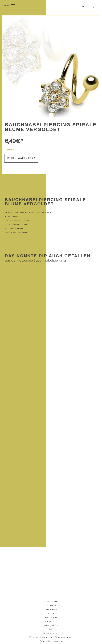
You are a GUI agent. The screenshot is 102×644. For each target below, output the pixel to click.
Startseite (51, 605)
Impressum (51, 621)
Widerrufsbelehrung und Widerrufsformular (51, 637)
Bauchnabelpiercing (50, 260)
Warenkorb (51, 609)
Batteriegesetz (51, 633)
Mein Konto (51, 617)
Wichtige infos (51, 625)
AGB (51, 629)
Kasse (51, 613)
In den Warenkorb (21, 158)
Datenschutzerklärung (51, 641)
